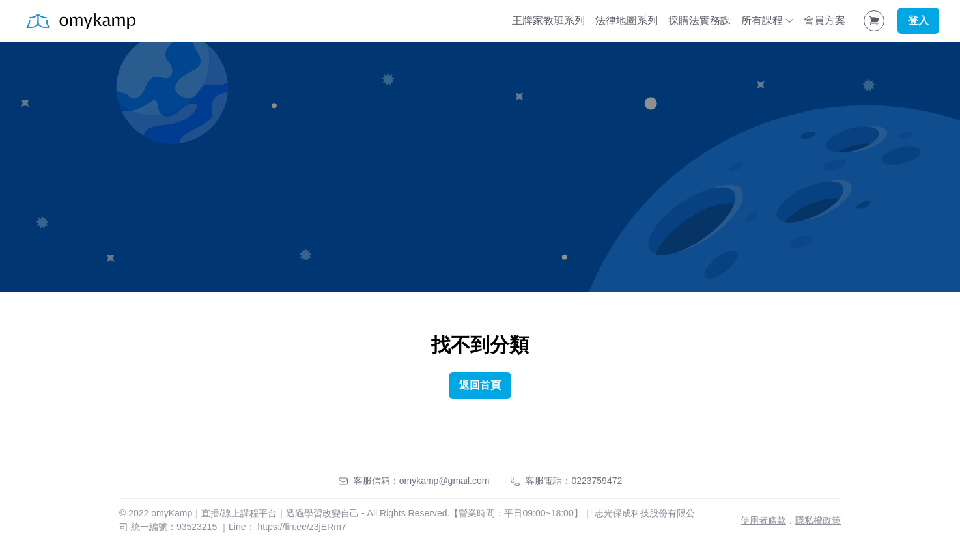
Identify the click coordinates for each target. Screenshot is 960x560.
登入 (918, 21)
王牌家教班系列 (548, 21)
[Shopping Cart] (874, 21)
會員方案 (825, 21)
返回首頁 (480, 385)
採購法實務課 (699, 21)
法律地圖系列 (627, 21)
